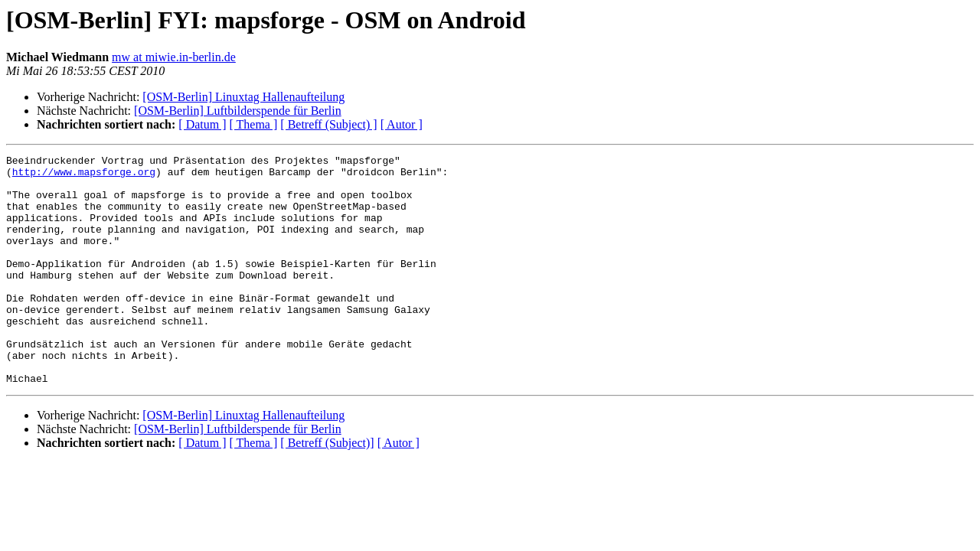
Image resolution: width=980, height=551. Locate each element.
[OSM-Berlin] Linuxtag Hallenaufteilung (243, 97)
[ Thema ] (254, 124)
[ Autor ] (402, 124)
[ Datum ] (202, 124)
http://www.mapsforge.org (84, 176)
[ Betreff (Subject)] (327, 489)
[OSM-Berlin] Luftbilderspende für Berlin (238, 111)
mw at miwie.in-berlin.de (174, 57)
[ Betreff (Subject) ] (328, 124)
